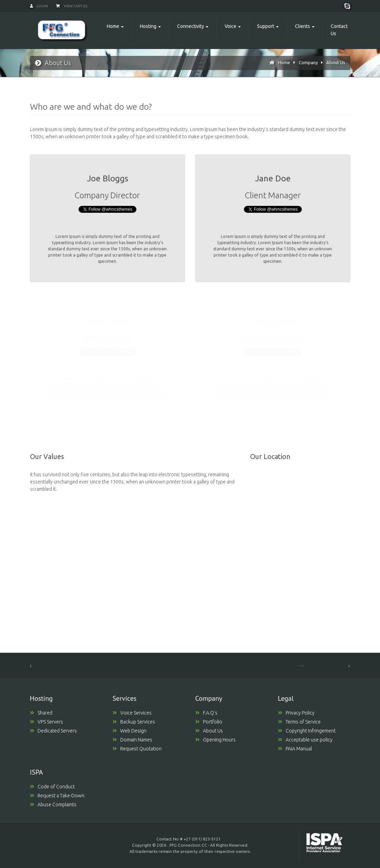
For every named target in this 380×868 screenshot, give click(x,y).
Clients (302, 26)
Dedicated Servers (53, 731)
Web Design (130, 731)
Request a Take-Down (57, 796)
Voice (230, 26)
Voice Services (132, 713)
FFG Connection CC (188, 845)
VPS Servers (47, 722)
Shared (41, 713)
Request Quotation (137, 749)
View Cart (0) (72, 6)
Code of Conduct (52, 787)
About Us (336, 62)
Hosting (148, 26)
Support (266, 26)
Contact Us (339, 30)
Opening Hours (215, 740)
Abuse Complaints (53, 805)
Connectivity (191, 26)
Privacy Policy (296, 713)
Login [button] (39, 6)
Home (113, 26)
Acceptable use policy (305, 740)
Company (308, 62)
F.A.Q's (206, 713)
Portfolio (209, 722)
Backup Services (134, 722)
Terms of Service (299, 722)
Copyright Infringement (307, 731)
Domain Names (132, 740)
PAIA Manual (295, 749)
